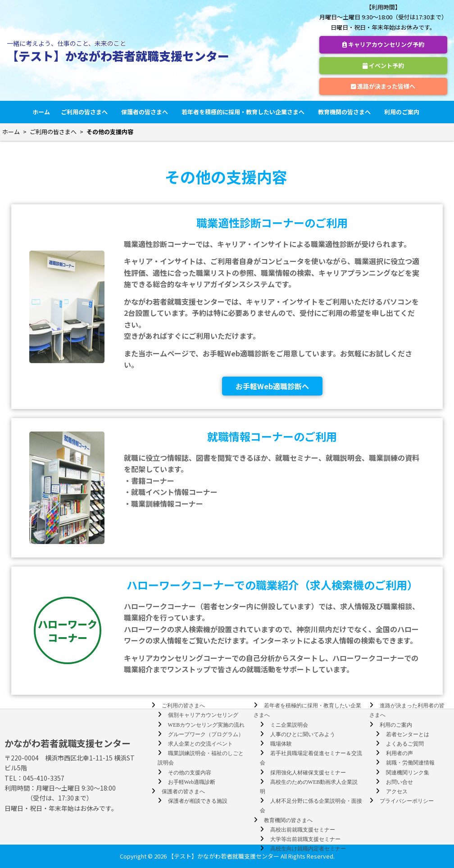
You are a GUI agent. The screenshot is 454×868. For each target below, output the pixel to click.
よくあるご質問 (405, 744)
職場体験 (281, 744)
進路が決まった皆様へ (383, 86)
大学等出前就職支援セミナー (305, 839)
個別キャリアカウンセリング (203, 715)
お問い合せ (400, 782)
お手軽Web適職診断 (192, 782)
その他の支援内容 (190, 773)
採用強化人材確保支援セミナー (308, 773)
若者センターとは (408, 734)
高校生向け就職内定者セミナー (308, 849)
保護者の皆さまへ (146, 112)
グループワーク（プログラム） (206, 734)
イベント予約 (383, 65)
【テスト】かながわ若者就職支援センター (118, 56)
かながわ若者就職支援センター (68, 743)
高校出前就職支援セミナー (303, 830)
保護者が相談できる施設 (198, 801)
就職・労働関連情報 (410, 763)
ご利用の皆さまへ (86, 112)
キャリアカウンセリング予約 (383, 44)
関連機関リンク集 (408, 773)
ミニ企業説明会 (289, 725)
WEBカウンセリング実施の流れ (207, 725)
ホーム (41, 112)
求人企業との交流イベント (200, 744)
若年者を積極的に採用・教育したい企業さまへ (244, 112)
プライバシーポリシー (407, 801)
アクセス (397, 792)
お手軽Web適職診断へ (272, 386)
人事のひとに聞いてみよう (303, 734)
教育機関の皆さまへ (346, 112)
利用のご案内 (403, 112)
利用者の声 (400, 753)
